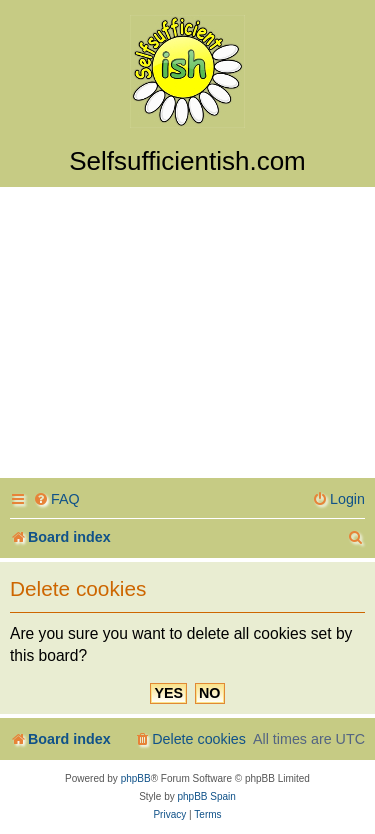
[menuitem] (56, 499)
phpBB (136, 778)
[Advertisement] (187, 335)
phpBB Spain (206, 796)
